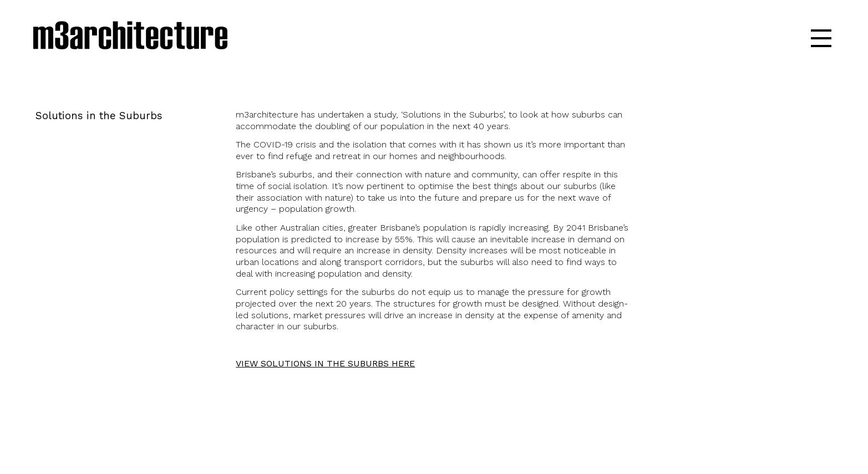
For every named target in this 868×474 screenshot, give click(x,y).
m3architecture (130, 38)
